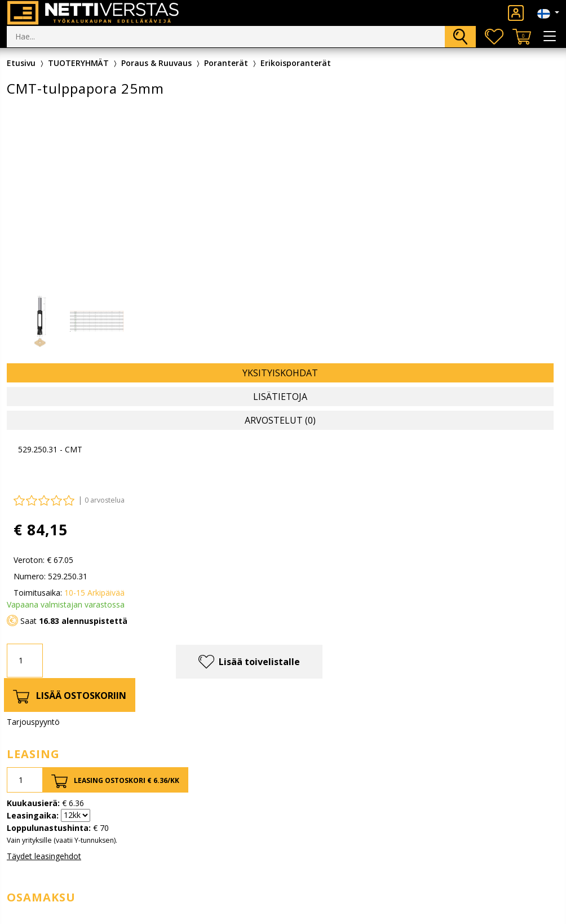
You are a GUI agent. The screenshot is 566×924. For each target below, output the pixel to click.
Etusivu (21, 63)
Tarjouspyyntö (33, 722)
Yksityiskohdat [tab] (280, 373)
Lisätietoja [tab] (280, 397)
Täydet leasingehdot (44, 856)
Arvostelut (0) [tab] (280, 420)
